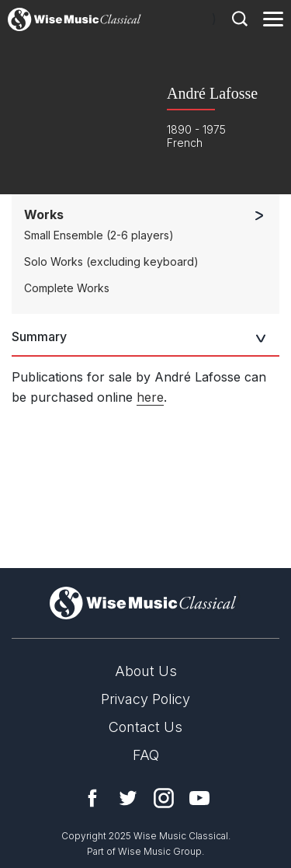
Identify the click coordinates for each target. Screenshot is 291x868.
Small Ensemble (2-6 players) (99, 235)
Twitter (128, 798)
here (150, 397)
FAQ (146, 755)
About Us (146, 671)
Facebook (92, 798)
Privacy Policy (145, 699)
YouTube (199, 798)
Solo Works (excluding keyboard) (111, 261)
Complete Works (67, 288)
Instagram (164, 798)
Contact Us (145, 727)
